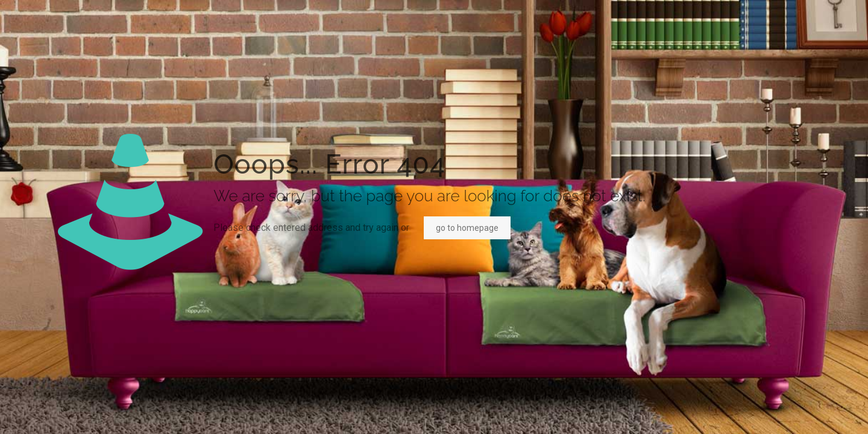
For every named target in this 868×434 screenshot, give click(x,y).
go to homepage (467, 228)
